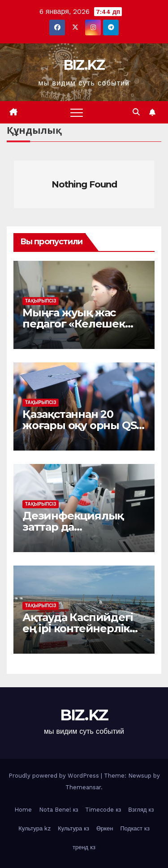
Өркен (105, 828)
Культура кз (73, 828)
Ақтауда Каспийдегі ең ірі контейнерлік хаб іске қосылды (78, 628)
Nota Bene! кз (59, 810)
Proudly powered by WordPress (55, 776)
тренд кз (84, 847)
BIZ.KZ (84, 65)
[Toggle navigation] (77, 112)
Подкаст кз (135, 828)
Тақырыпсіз (41, 301)
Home (23, 810)
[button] (136, 112)
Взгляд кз (141, 810)
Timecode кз (103, 810)
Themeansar (83, 787)
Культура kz (34, 828)
